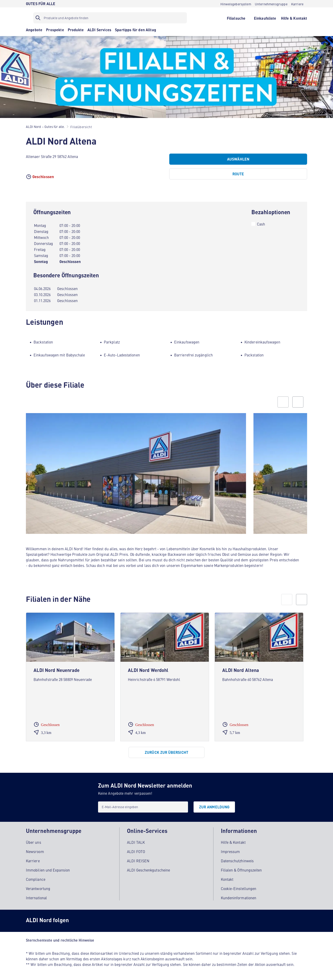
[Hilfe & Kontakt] (294, 18)
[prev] (287, 600)
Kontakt (227, 879)
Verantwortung (38, 888)
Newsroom (35, 851)
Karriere (33, 861)
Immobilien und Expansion (48, 870)
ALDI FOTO (136, 851)
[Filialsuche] (236, 18)
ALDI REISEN (138, 861)
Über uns (34, 842)
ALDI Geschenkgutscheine (148, 870)
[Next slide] (298, 402)
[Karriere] (297, 4)
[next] (302, 600)
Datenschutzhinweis (237, 861)
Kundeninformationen (239, 898)
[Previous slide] (283, 402)
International (36, 898)
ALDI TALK (136, 842)
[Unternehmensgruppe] (271, 4)
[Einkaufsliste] (265, 18)
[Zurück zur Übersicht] (166, 752)
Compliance (36, 879)
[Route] (238, 174)
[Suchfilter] (110, 18)
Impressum (230, 851)
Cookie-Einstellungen (239, 888)
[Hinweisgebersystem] (236, 4)
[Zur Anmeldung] (214, 807)
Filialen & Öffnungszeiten (241, 870)
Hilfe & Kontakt (233, 842)
